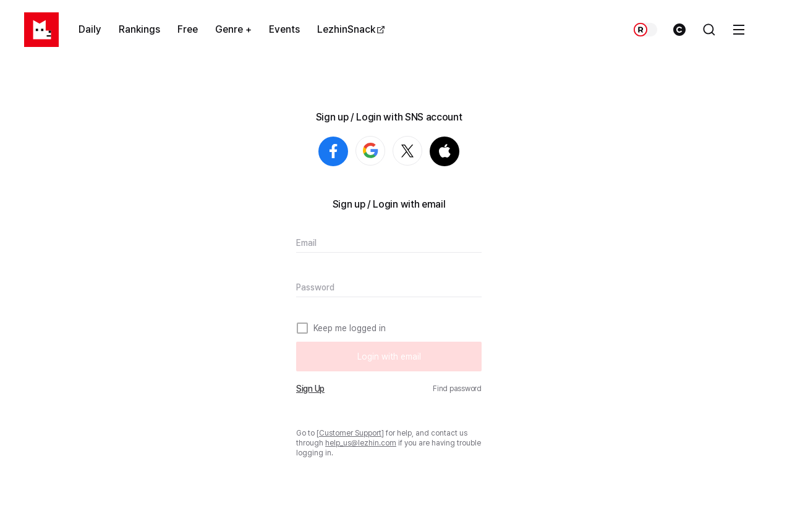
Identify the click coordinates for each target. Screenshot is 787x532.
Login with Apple (445, 151)
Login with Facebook (333, 151)
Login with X (422, 151)
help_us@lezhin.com (361, 443)
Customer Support (350, 433)
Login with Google (385, 151)
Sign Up (310, 389)
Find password (457, 389)
